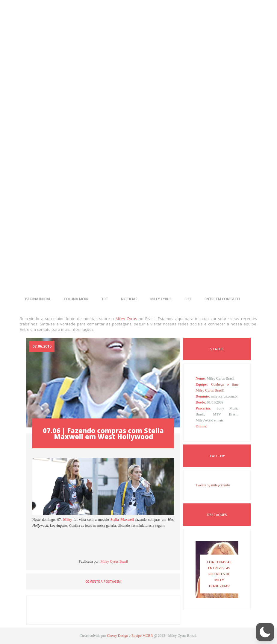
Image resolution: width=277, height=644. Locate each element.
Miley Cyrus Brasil (114, 561)
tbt (105, 299)
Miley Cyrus (126, 319)
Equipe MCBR (142, 636)
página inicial (38, 299)
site (188, 299)
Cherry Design (117, 636)
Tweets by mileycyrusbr (213, 485)
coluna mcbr (76, 299)
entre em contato (222, 299)
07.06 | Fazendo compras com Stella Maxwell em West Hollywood (103, 433)
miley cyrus (161, 299)
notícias (129, 299)
